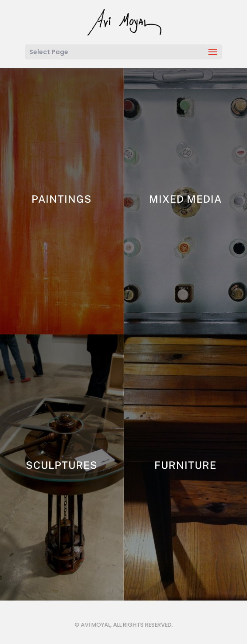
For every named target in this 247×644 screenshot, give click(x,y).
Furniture (185, 465)
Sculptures (62, 465)
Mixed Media (185, 199)
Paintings (62, 199)
